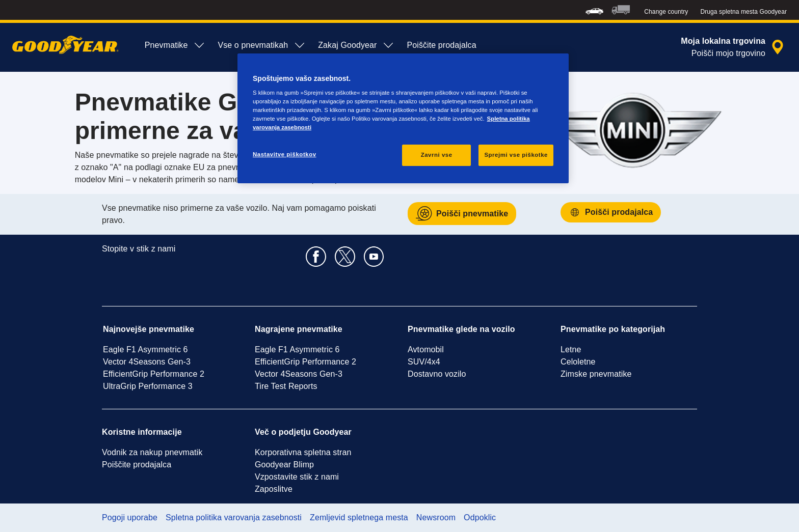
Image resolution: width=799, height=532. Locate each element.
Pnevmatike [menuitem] (175, 45)
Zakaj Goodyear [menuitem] (356, 45)
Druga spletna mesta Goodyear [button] (743, 12)
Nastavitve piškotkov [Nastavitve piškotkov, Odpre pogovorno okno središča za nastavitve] (285, 154)
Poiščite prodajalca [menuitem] (441, 45)
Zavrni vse (437, 155)
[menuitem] (594, 10)
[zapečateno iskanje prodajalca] (734, 47)
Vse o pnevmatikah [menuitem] (262, 45)
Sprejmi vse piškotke (516, 155)
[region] (403, 119)
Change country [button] (666, 12)
